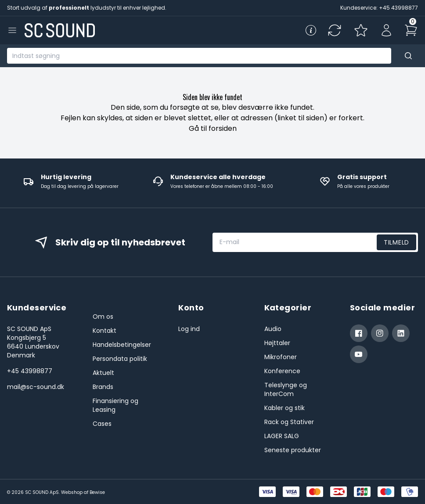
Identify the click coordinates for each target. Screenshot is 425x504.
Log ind (189, 329)
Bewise (97, 492)
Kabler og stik (285, 408)
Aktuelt (103, 373)
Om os (103, 317)
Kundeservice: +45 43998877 (379, 8)
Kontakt (104, 331)
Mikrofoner (281, 357)
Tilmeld (396, 242)
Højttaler (277, 343)
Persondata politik (120, 359)
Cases (102, 424)
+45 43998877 (30, 371)
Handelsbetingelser (122, 345)
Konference (282, 371)
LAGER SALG (282, 436)
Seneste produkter (293, 450)
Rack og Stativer (289, 422)
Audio (273, 329)
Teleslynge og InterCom (286, 389)
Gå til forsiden (213, 128)
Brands (103, 387)
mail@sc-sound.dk (36, 387)
